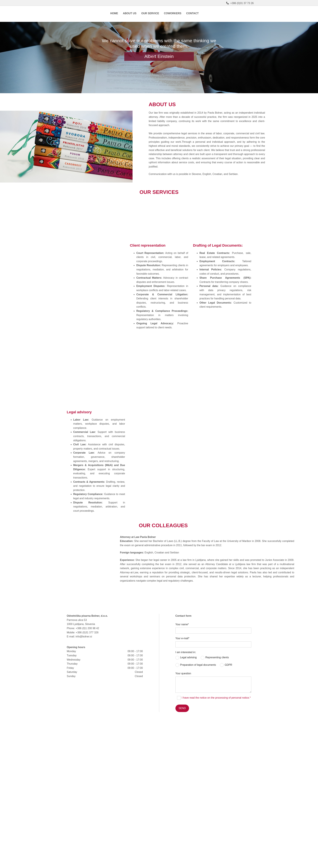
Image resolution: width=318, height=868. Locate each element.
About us (130, 13)
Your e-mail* (182, 638)
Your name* (182, 624)
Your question (183, 673)
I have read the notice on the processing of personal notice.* (216, 698)
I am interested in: (186, 652)
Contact (192, 13)
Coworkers (173, 13)
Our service (150, 13)
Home (114, 13)
